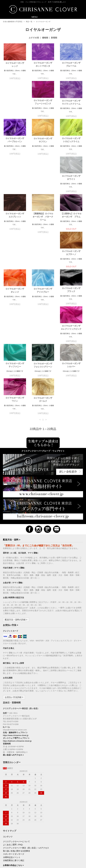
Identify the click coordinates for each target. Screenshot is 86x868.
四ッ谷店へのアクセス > (13, 687)
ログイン (7, 835)
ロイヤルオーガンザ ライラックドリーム (44, 102)
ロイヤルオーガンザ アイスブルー (72, 219)
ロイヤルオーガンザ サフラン (16, 140)
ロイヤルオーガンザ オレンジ (44, 219)
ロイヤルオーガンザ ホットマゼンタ (44, 64)
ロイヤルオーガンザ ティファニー (72, 256)
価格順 (45, 38)
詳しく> (63, 2)
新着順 (54, 38)
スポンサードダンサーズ (14, 786)
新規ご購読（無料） (12, 845)
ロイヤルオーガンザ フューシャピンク (16, 102)
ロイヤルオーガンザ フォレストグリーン (16, 294)
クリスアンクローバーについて (16, 774)
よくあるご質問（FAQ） (14, 777)
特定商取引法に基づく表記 (15, 813)
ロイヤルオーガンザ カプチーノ (16, 219)
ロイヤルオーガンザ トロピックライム (44, 140)
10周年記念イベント (12, 789)
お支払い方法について (13, 807)
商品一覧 (29, 22)
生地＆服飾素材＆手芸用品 (13, 22)
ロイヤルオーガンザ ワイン (72, 294)
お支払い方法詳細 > (14, 629)
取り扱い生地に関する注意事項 (16, 783)
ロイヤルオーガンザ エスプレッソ (16, 178)
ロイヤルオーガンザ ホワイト (72, 140)
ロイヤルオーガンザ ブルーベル (72, 64)
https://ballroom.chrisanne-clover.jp (17, 673)
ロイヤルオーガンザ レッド (16, 65)
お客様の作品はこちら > (13, 797)
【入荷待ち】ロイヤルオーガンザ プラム (71, 178)
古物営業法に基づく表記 (14, 792)
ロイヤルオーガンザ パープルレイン (72, 102)
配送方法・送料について (14, 810)
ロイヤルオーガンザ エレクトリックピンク (43, 256)
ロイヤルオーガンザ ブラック (16, 256)
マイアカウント (10, 829)
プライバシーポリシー (13, 816)
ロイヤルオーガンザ (43, 22)
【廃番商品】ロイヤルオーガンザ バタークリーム (43, 179)
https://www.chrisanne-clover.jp (16, 667)
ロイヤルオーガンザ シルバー (44, 294)
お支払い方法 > (11, 557)
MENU (33, 17)
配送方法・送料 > (12, 472)
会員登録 (7, 832)
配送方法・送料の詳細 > (16, 552)
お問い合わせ (9, 819)
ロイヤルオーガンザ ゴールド (16, 331)
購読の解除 (8, 848)
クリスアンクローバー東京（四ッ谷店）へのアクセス (26, 780)
